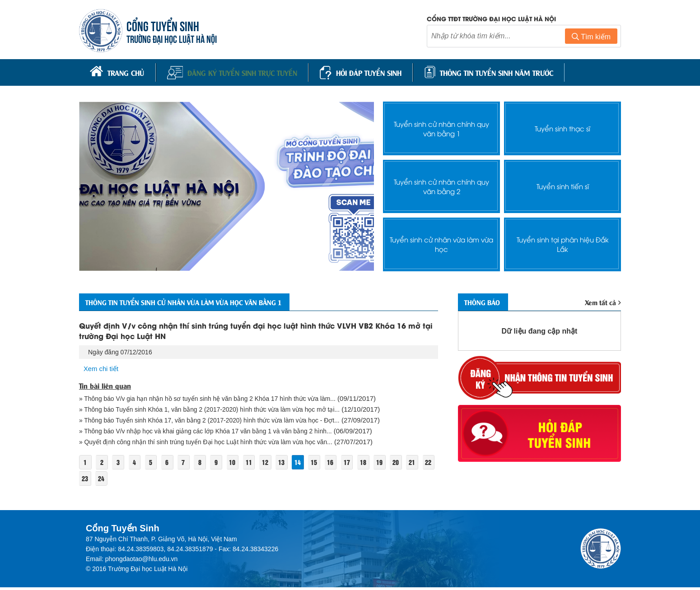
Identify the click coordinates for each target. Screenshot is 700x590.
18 (381, 464)
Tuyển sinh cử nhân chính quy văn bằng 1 (441, 126)
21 (85, 481)
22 (103, 481)
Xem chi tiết (103, 369)
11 (260, 464)
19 (398, 464)
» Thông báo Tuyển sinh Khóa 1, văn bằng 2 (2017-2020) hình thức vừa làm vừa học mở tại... (220, 410)
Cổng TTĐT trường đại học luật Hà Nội (491, 19)
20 (416, 464)
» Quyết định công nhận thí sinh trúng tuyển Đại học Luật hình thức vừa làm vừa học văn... (216, 444)
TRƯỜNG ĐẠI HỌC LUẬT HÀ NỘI (174, 39)
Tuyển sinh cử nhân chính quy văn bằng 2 (441, 184)
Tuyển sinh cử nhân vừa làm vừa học (442, 242)
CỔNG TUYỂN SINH (165, 26)
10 (242, 464)
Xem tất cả (602, 301)
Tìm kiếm (591, 38)
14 (312, 464)
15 (329, 464)
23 (120, 481)
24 (137, 481)
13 (294, 464)
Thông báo (486, 301)
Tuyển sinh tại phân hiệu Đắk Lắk (562, 242)
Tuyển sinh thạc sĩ (563, 126)
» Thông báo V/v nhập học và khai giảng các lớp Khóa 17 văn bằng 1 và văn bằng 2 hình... (215, 433)
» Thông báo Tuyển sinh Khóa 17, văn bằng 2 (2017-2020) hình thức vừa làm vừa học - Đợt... (220, 421)
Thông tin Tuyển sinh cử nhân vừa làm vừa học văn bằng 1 (204, 301)
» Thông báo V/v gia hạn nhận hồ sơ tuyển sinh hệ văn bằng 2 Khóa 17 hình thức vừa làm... (217, 399)
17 (364, 464)
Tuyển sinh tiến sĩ (562, 184)
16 (346, 464)
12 (277, 464)
